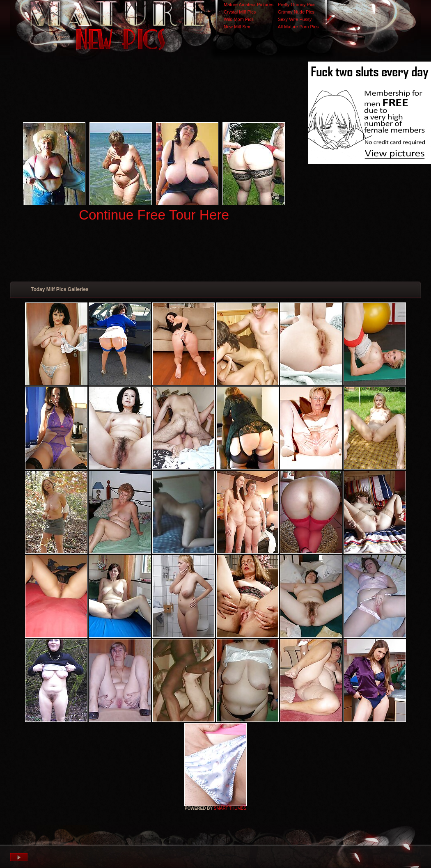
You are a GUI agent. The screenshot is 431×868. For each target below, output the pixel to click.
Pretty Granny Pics (297, 5)
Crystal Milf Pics (240, 12)
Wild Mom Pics (239, 19)
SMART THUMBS (230, 808)
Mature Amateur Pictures (249, 5)
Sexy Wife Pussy (295, 19)
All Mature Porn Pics (298, 27)
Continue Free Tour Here (154, 215)
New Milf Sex (237, 27)
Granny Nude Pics (296, 12)
